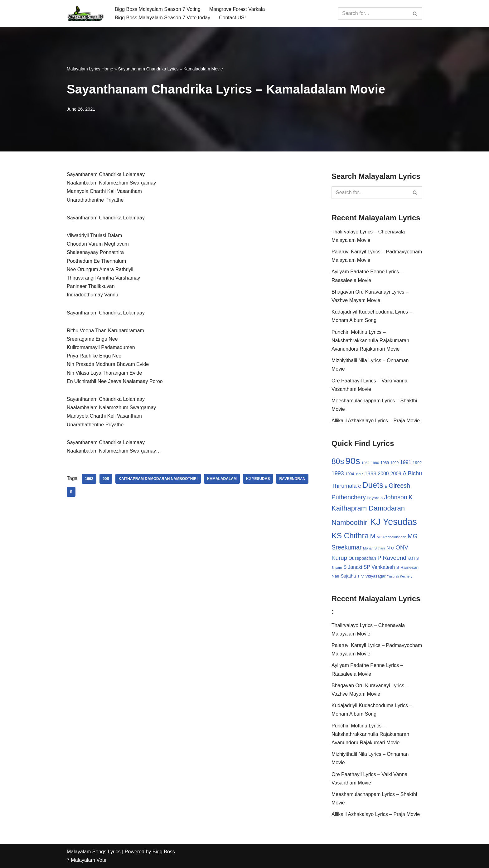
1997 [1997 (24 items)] (359, 474)
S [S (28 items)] (418, 559)
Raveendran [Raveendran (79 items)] (399, 558)
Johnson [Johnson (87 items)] (396, 497)
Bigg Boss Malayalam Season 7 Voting (158, 9)
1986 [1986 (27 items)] (375, 463)
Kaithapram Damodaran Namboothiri (158, 479)
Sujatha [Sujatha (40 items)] (349, 576)
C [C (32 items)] (359, 486)
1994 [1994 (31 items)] (350, 474)
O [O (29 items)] (393, 548)
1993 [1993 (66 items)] (338, 473)
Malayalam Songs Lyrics (94, 852)
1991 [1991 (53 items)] (406, 462)
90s (106, 479)
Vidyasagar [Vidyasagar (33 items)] (375, 576)
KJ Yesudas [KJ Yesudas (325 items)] (394, 522)
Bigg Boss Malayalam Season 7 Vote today (162, 18)
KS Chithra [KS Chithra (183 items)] (350, 536)
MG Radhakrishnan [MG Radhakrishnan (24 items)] (392, 537)
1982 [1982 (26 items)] (365, 463)
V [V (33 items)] (363, 576)
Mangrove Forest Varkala (237, 9)
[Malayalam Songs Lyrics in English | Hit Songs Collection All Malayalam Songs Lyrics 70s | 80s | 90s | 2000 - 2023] (85, 13)
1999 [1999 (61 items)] (370, 473)
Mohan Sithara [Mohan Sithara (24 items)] (374, 548)
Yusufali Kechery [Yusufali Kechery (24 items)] (400, 576)
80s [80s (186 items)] (338, 461)
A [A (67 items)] (404, 473)
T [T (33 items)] (359, 576)
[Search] (373, 13)
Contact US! (232, 18)
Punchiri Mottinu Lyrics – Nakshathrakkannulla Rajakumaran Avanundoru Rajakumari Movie (370, 340)
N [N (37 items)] (388, 548)
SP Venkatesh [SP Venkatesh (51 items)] (379, 567)
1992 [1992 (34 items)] (417, 463)
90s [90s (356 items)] (353, 461)
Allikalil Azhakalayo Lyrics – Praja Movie (376, 421)
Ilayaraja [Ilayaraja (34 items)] (375, 498)
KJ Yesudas (258, 479)
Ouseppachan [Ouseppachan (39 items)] (362, 558)
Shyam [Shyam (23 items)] (337, 568)
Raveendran (292, 479)
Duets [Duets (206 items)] (373, 485)
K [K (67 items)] (410, 497)
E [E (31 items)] (386, 486)
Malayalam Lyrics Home (90, 69)
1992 (89, 479)
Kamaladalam (222, 479)
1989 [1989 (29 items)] (385, 463)
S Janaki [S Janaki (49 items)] (353, 567)
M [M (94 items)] (373, 536)
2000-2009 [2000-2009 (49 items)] (389, 474)
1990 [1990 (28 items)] (395, 463)
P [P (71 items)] (379, 558)
